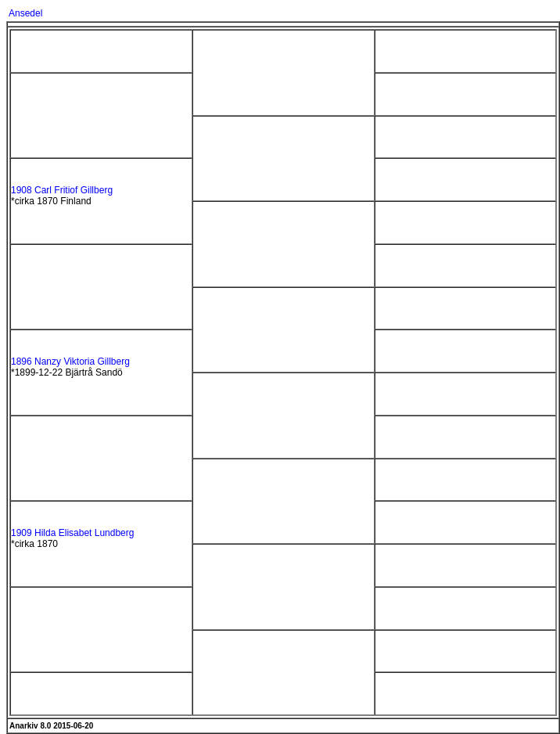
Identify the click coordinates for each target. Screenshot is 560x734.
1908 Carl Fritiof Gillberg (62, 190)
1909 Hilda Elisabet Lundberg (72, 533)
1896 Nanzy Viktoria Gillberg (70, 362)
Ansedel (25, 13)
